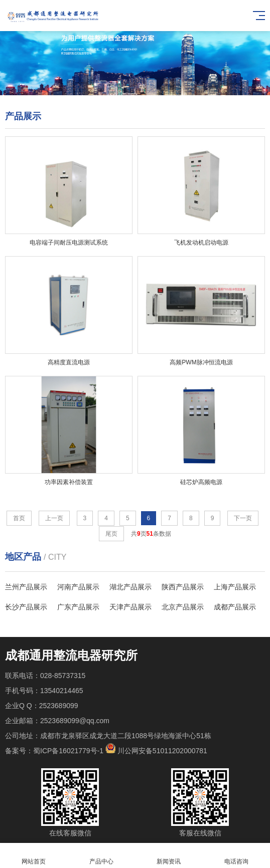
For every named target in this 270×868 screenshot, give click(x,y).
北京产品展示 (183, 607)
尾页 (111, 534)
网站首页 (34, 856)
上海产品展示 (235, 587)
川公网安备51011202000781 (162, 751)
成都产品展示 (235, 607)
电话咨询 (237, 856)
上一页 (54, 518)
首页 (19, 518)
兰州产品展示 (26, 587)
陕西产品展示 (183, 587)
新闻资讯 (169, 856)
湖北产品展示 (130, 587)
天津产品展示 (130, 607)
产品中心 (102, 856)
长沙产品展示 (26, 607)
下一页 (243, 518)
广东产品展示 (78, 607)
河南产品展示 (78, 587)
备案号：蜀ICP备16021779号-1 (54, 751)
